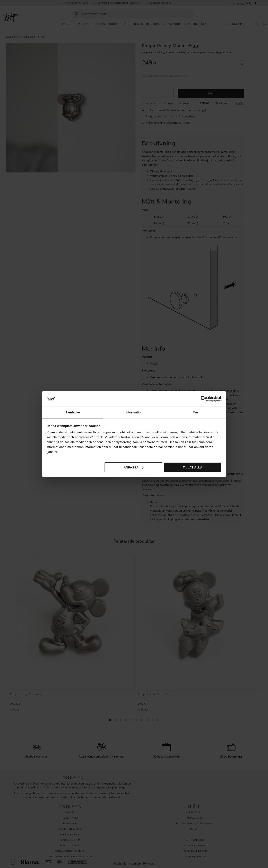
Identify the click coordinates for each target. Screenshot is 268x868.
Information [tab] (134, 412)
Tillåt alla (193, 467)
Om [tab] (195, 412)
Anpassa (133, 467)
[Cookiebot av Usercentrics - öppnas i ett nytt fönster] (204, 399)
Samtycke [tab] (73, 412)
